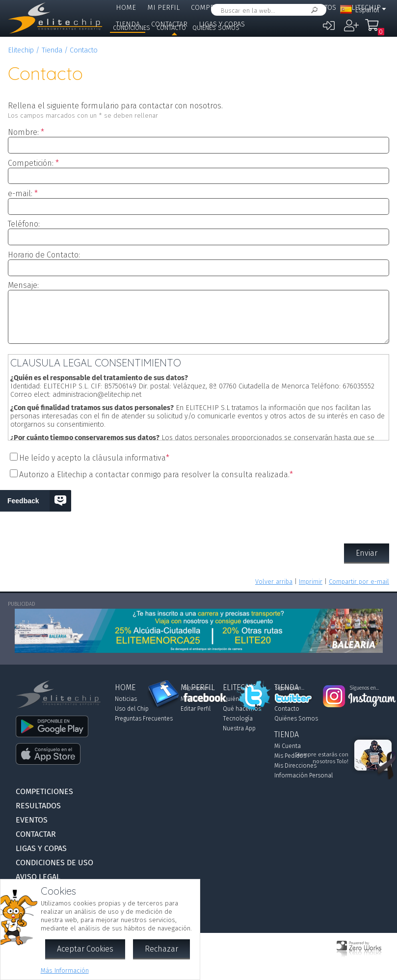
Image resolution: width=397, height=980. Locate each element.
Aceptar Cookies (85, 949)
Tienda (52, 50)
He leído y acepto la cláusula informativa (93, 458)
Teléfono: (24, 224)
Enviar (367, 553)
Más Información (65, 970)
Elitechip (21, 50)
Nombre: (23, 132)
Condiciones (132, 28)
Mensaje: (23, 285)
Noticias (126, 699)
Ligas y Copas (41, 848)
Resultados (276, 8)
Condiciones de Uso (54, 863)
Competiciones (218, 8)
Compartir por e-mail (359, 581)
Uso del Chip (132, 709)
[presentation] (199, 509)
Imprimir (311, 581)
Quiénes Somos (216, 28)
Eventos (322, 8)
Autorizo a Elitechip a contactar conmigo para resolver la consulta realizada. (154, 475)
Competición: (31, 163)
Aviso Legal (38, 877)
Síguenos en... (198, 688)
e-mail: (20, 193)
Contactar (36, 834)
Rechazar (161, 949)
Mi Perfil (163, 8)
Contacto (171, 28)
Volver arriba (274, 581)
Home (126, 8)
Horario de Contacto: (44, 255)
